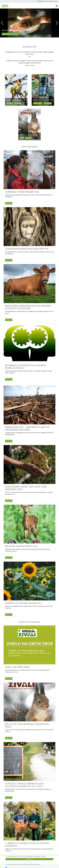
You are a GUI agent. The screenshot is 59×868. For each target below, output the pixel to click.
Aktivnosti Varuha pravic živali (10, 34)
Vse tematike (48, 103)
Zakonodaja (18, 103)
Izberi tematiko (38, 103)
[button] (2, 23)
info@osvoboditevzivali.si (50, 1)
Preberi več (9, 203)
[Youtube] (40, 1)
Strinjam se (30, 859)
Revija (22, 138)
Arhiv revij (28, 138)
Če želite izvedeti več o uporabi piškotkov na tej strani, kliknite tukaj (23, 864)
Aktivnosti (10, 103)
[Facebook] (38, 1)
